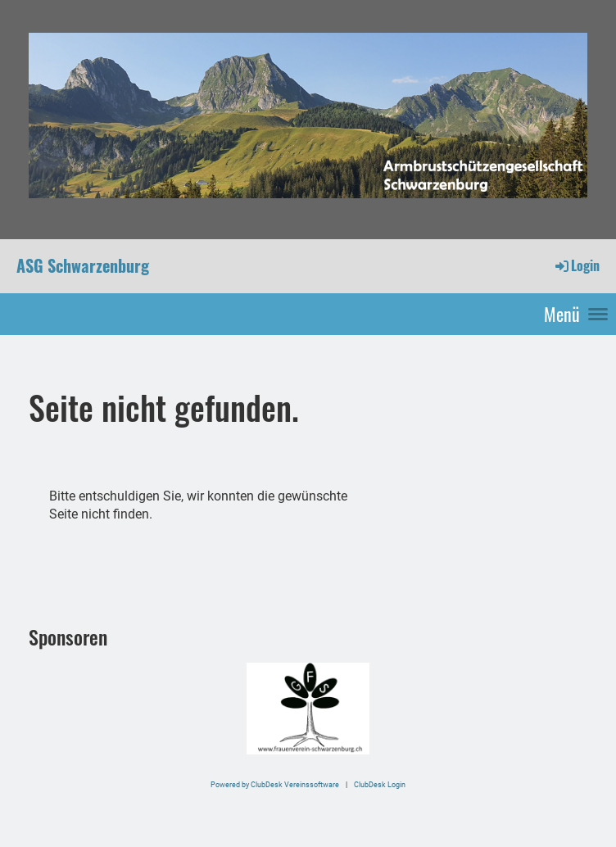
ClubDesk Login (380, 784)
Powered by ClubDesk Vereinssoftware (275, 784)
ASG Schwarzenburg (83, 265)
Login (576, 265)
